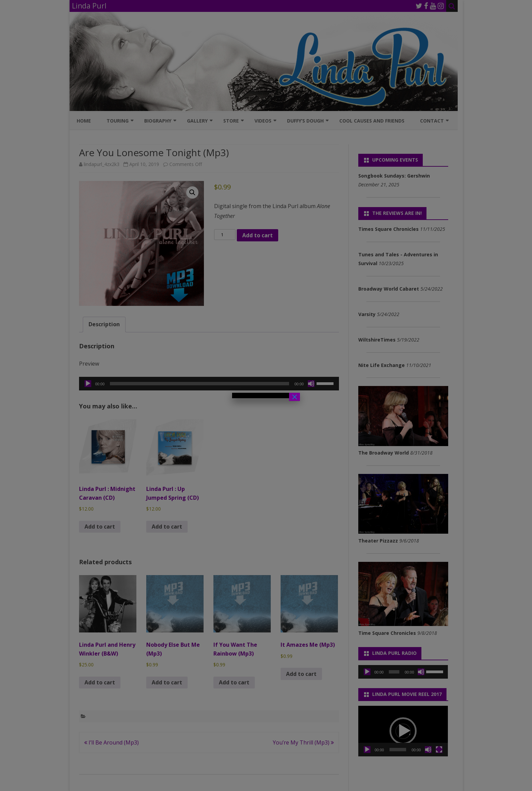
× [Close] (294, 397)
